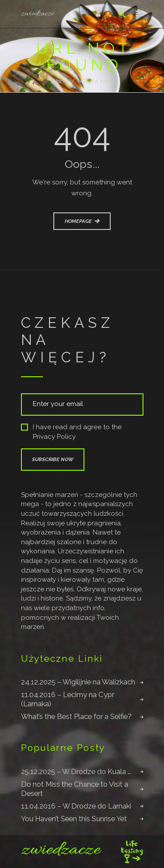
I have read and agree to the (71, 432)
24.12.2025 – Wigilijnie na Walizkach (78, 682)
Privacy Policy (54, 437)
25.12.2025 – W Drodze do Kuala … (76, 771)
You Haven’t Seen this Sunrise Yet (74, 819)
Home (61, 81)
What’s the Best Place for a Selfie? (76, 716)
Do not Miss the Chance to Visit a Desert (75, 789)
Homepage (78, 221)
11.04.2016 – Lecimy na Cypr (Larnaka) (68, 699)
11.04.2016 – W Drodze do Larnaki (76, 806)
